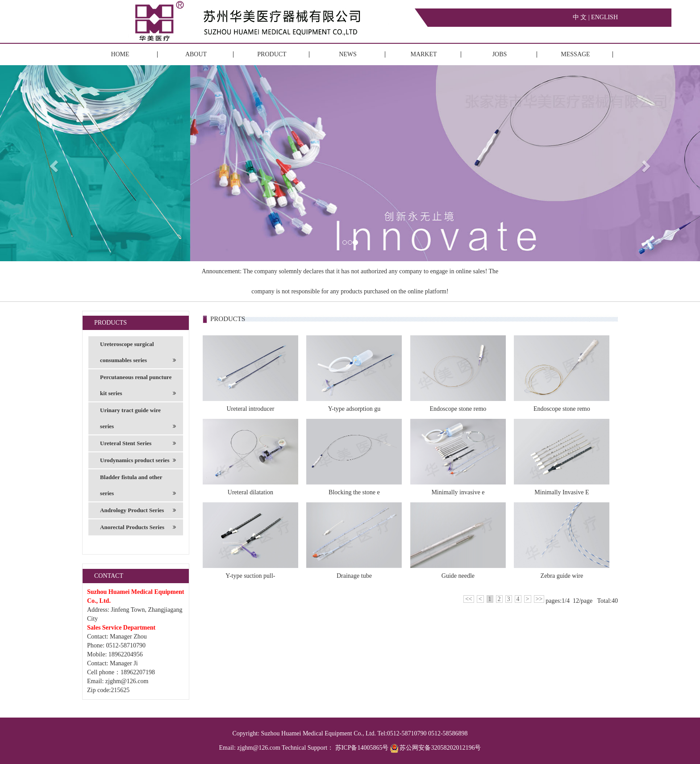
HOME (120, 54)
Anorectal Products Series (138, 527)
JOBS (500, 54)
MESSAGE (575, 54)
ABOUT (196, 54)
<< (469, 599)
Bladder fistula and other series (138, 488)
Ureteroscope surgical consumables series (138, 355)
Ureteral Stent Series (138, 443)
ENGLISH (604, 17)
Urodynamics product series (138, 460)
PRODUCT (272, 54)
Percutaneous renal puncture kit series (138, 388)
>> (539, 599)
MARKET (423, 54)
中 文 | (582, 17)
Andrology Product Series (138, 510)
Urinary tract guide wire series (138, 421)
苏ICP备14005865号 (362, 748)
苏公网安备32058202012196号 (436, 748)
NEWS (348, 54)
